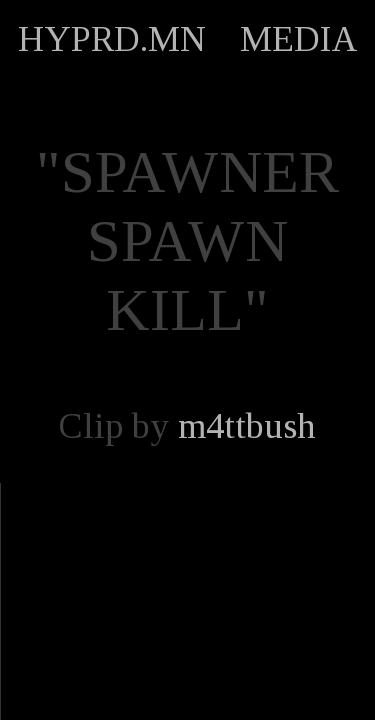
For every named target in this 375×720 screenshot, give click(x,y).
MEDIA (299, 39)
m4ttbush (247, 426)
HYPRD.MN (112, 39)
